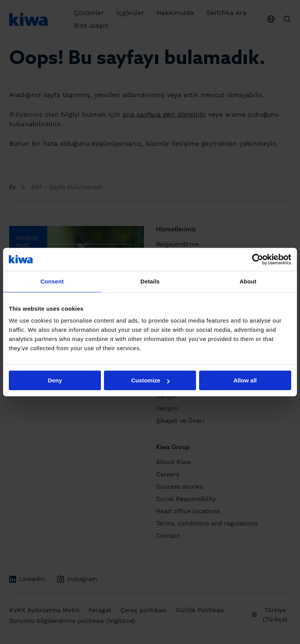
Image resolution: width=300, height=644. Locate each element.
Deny (55, 380)
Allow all (245, 380)
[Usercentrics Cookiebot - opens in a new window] (258, 259)
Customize (150, 380)
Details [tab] (150, 281)
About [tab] (248, 281)
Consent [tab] (52, 281)
